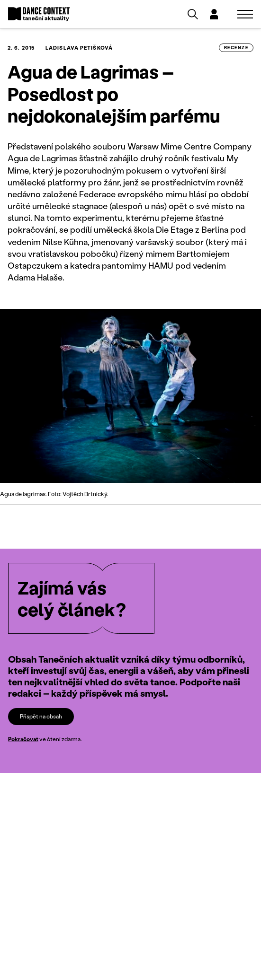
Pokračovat (23, 739)
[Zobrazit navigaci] (245, 14)
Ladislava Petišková (79, 48)
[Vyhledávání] (193, 14)
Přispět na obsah (41, 716)
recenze (236, 47)
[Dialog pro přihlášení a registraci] (214, 14)
